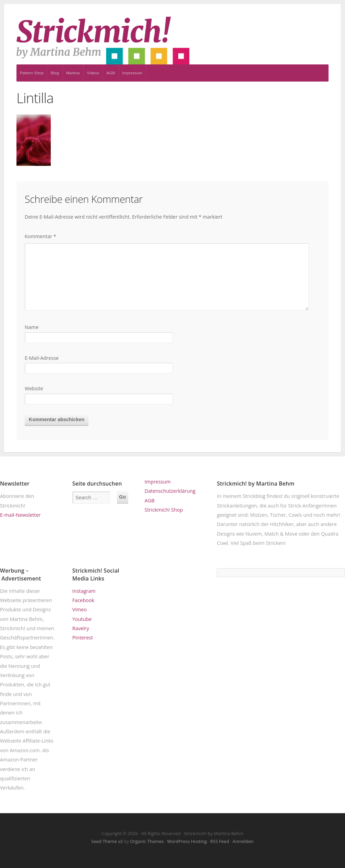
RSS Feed (220, 841)
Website (34, 388)
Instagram (84, 591)
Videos (93, 73)
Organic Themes (147, 841)
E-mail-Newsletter (20, 515)
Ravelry (81, 628)
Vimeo (80, 609)
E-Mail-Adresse (42, 358)
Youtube (82, 619)
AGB (111, 73)
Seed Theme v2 (107, 841)
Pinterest (83, 638)
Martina (73, 73)
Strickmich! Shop (164, 510)
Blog (55, 73)
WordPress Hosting (187, 841)
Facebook (83, 600)
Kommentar (40, 236)
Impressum (133, 73)
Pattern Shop (32, 73)
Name (32, 327)
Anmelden (243, 841)
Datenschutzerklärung (170, 491)
